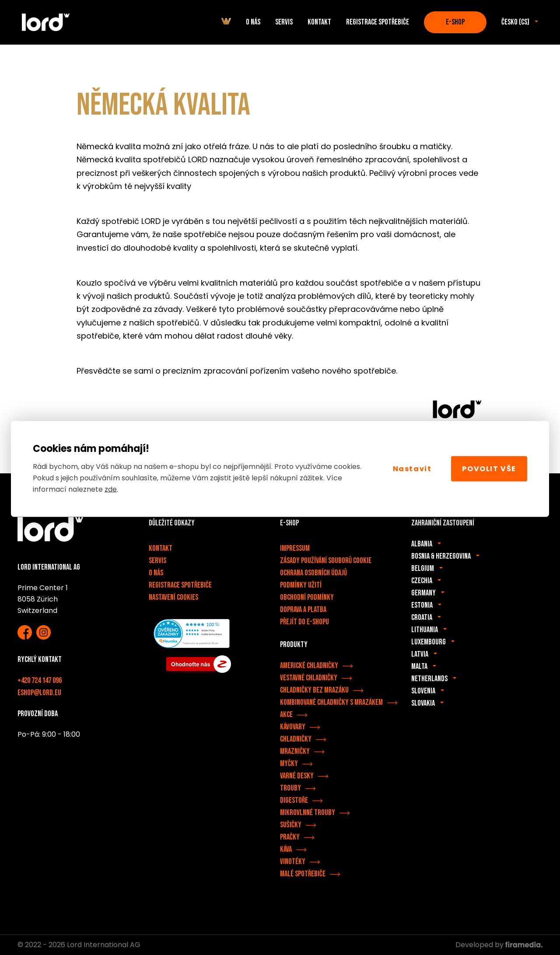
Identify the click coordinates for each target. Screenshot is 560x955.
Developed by (499, 945)
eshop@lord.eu (39, 693)
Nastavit (412, 469)
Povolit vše (489, 469)
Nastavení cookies (173, 597)
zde (111, 489)
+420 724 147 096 (40, 680)
